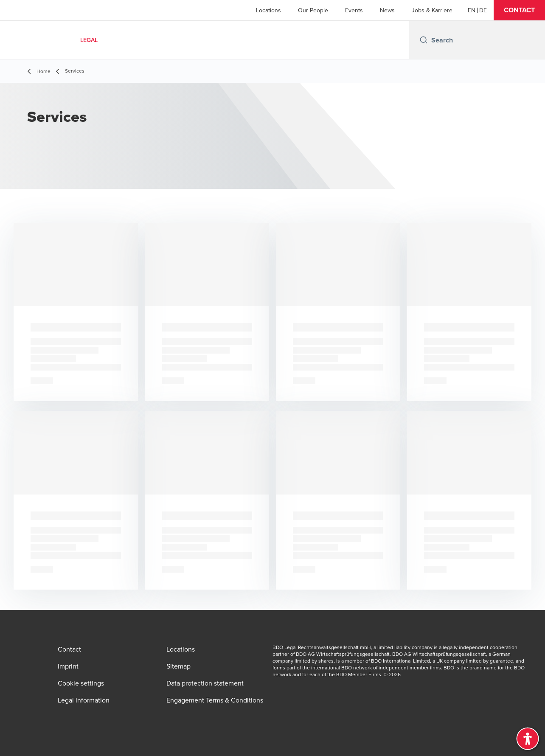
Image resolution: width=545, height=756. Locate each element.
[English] (472, 10)
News (387, 10)
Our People (313, 10)
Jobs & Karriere (432, 10)
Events (354, 10)
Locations (268, 10)
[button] (519, 10)
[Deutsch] (483, 10)
